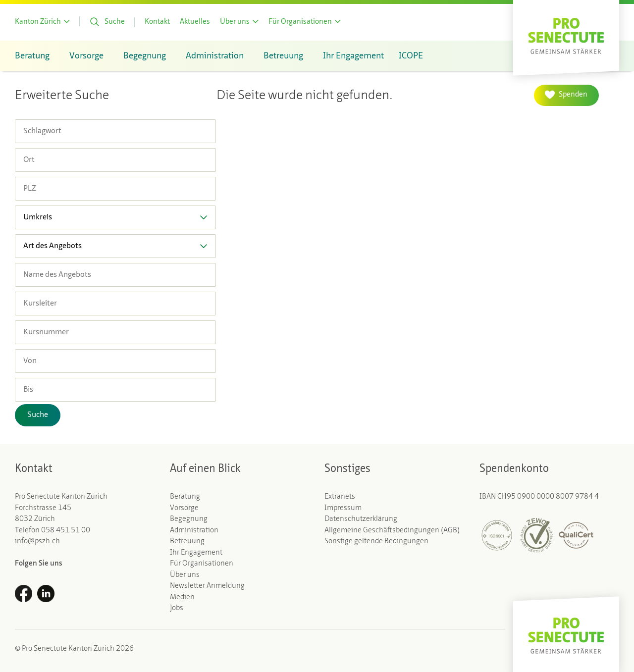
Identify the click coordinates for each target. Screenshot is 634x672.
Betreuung (187, 542)
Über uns (185, 575)
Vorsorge (184, 508)
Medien (182, 597)
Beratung (185, 497)
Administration (194, 531)
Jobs (177, 608)
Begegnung (189, 519)
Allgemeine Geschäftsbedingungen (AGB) (392, 531)
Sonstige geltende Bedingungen (376, 542)
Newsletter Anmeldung (207, 586)
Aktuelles (195, 22)
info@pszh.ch (37, 542)
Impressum (343, 508)
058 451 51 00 (66, 531)
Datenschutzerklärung (361, 519)
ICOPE (411, 56)
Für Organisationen (202, 564)
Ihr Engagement (196, 553)
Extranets (340, 497)
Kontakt (157, 22)
